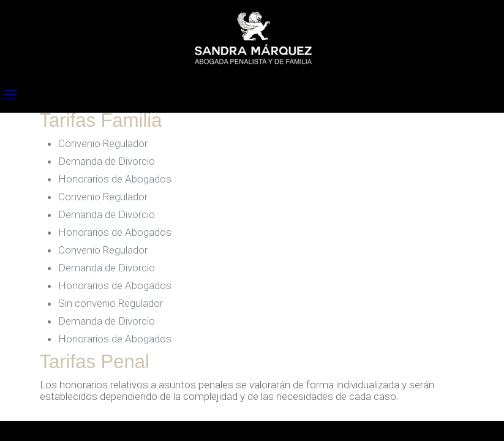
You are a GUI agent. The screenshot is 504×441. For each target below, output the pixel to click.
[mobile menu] (10, 95)
